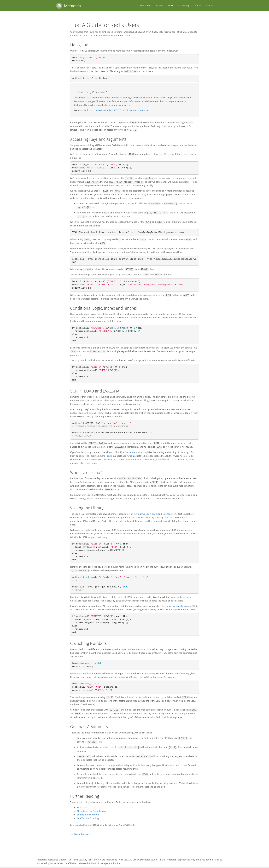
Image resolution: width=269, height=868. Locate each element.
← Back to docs (80, 834)
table (127, 514)
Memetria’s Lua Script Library (92, 811)
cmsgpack (168, 514)
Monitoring (146, 6)
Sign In (210, 6)
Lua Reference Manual (88, 815)
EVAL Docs (82, 807)
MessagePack (179, 606)
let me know (162, 460)
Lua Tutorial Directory (88, 818)
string (134, 514)
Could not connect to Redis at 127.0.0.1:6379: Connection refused (116, 110)
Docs (171, 6)
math (140, 514)
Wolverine (130, 452)
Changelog (184, 6)
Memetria (69, 6)
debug (147, 514)
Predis (109, 456)
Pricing (160, 6)
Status (198, 6)
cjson (154, 514)
